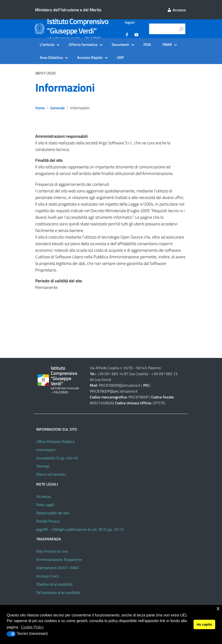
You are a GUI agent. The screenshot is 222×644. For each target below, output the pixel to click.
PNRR (167, 45)
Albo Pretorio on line (52, 551)
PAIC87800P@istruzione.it (120, 385)
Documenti (120, 45)
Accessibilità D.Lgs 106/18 (57, 458)
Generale (57, 108)
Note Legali (45, 505)
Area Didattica (51, 57)
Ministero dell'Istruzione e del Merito (68, 10)
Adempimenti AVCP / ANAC (58, 568)
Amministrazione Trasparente (59, 559)
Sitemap (43, 466)
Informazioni (65, 87)
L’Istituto (47, 45)
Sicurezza (44, 496)
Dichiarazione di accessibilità (58, 592)
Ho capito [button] (204, 624)
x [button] (218, 608)
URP (120, 57)
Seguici (130, 22)
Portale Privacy (48, 521)
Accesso (176, 10)
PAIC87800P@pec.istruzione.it (114, 391)
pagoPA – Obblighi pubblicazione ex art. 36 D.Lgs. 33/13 (80, 529)
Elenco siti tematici (51, 474)
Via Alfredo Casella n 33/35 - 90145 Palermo (125, 368)
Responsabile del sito (53, 513)
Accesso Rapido (90, 57)
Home (40, 108)
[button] (11, 634)
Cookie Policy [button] (32, 627)
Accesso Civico (48, 576)
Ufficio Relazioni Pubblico (55, 441)
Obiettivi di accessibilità (54, 584)
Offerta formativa (83, 45)
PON (147, 45)
